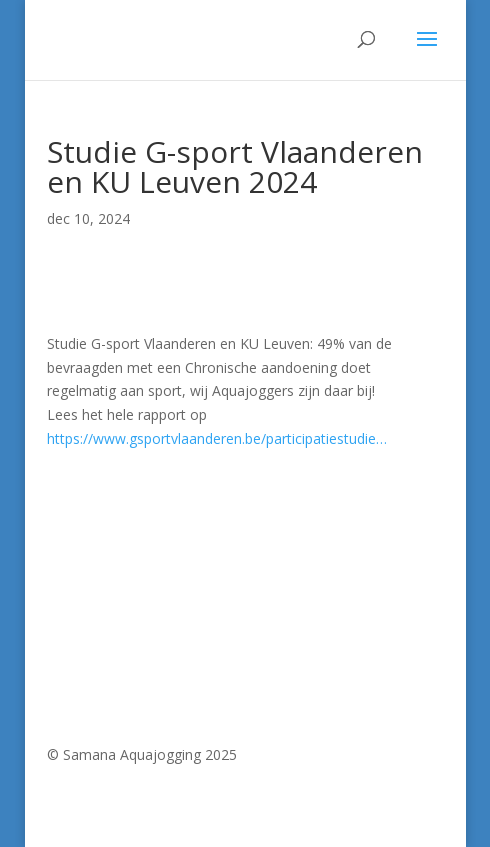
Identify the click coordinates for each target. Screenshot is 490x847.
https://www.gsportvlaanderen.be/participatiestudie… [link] (217, 438)
